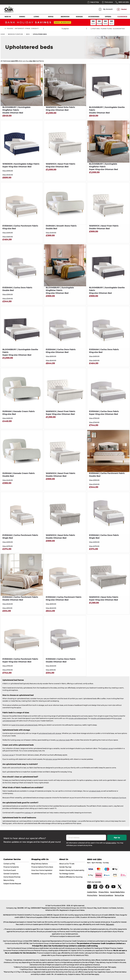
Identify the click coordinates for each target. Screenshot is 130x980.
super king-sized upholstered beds (24, 725)
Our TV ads (70, 864)
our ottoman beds (63, 740)
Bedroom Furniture (15, 34)
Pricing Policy (92, 895)
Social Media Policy (117, 892)
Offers (108, 17)
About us (63, 864)
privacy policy (111, 843)
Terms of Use (119, 895)
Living (36, 17)
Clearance (122, 17)
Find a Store (49, 867)
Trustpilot (65, 29)
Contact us (7, 864)
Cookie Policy (92, 892)
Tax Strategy (64, 874)
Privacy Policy (104, 892)
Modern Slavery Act (66, 870)
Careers (71, 874)
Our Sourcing (77, 877)
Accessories (94, 17)
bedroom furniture (119, 798)
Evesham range (107, 748)
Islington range (51, 759)
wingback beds (95, 791)
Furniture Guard (10, 870)
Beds (28, 34)
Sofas (51, 17)
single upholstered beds (78, 718)
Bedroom (65, 17)
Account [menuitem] (106, 9)
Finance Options (38, 867)
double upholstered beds (100, 718)
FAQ (13, 864)
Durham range (8, 755)
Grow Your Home (38, 870)
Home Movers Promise (12, 877)
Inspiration (48, 870)
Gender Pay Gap (65, 867)
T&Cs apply (110, 924)
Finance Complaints (11, 867)
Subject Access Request (12, 884)
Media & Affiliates (66, 877)
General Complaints (11, 874)
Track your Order (46, 874)
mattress (27, 813)
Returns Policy (9, 880)
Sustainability (79, 870)
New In (8, 17)
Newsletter (35, 874)
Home (3, 34)
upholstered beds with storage (50, 733)
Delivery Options (41, 864)
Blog (33, 864)
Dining (22, 17)
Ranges (79, 17)
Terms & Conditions (106, 895)
